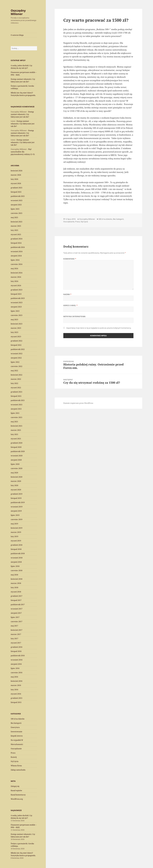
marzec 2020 (16, 481)
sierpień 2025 (16, 205)
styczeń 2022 (16, 388)
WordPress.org (17, 799)
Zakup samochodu (18, 770)
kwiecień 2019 (17, 528)
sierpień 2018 (16, 562)
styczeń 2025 (16, 234)
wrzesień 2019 (17, 507)
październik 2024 (18, 247)
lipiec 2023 (15, 311)
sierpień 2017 (16, 613)
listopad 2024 (16, 243)
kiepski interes (17, 736)
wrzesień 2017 (17, 609)
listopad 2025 (16, 192)
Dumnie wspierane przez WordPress (78, 403)
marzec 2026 (16, 175)
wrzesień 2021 (17, 405)
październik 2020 (18, 451)
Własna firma (16, 766)
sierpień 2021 (16, 409)
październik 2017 (18, 605)
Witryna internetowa (74, 316)
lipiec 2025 (15, 209)
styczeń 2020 (16, 490)
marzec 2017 (16, 634)
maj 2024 (14, 268)
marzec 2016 (16, 685)
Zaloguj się (15, 786)
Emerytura (15, 727)
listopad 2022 (16, 345)
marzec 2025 (16, 226)
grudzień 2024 (17, 239)
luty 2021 (14, 434)
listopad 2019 (16, 498)
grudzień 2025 (17, 188)
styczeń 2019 (16, 541)
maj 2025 (14, 217)
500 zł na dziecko (18, 719)
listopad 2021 (16, 396)
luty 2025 (14, 230)
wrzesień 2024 (17, 251)
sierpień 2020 (16, 460)
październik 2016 (18, 656)
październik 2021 (18, 400)
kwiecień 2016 (17, 681)
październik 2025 (18, 196)
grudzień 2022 (17, 341)
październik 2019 (18, 502)
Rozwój (14, 757)
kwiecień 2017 (17, 630)
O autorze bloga (17, 35)
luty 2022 (14, 383)
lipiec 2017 (15, 617)
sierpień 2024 (16, 256)
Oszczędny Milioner (18, 12)
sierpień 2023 (16, 307)
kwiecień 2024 (17, 273)
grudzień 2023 (17, 290)
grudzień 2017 (17, 596)
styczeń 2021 (16, 439)
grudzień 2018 (17, 545)
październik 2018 (18, 553)
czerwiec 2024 (17, 264)
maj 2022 (14, 371)
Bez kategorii (16, 723)
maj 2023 (14, 320)
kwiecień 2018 (17, 579)
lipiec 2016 (15, 668)
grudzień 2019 (17, 494)
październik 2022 (18, 349)
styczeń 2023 (16, 337)
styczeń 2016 (16, 694)
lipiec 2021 (15, 413)
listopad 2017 (16, 600)
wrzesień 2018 (17, 558)
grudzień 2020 (17, 443)
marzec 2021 (16, 430)
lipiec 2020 (15, 464)
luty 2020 (14, 485)
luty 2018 (14, 587)
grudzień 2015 (17, 698)
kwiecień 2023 (17, 324)
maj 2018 (14, 575)
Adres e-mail (70, 305)
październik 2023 (18, 298)
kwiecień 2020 (17, 477)
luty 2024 (14, 281)
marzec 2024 (16, 277)
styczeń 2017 (16, 643)
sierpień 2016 (16, 664)
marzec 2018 (16, 583)
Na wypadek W (17, 740)
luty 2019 (14, 536)
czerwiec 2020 (17, 468)
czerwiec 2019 (17, 519)
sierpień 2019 (16, 511)
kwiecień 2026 (17, 171)
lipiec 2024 (15, 260)
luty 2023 (14, 332)
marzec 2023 (16, 328)
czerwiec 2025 (17, 213)
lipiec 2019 (15, 515)
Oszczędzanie (16, 749)
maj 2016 (14, 677)
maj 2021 (14, 422)
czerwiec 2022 (17, 366)
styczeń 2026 (16, 183)
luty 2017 (14, 639)
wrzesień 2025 (17, 200)
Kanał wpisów (16, 790)
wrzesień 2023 (17, 303)
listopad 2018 (16, 549)
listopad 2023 (16, 294)
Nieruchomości (17, 744)
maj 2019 (14, 524)
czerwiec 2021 (17, 417)
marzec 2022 (16, 379)
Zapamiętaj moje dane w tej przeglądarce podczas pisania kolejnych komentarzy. (99, 328)
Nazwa (67, 294)
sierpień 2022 (16, 358)
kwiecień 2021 (17, 426)
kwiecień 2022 (17, 375)
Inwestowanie (16, 732)
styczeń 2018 (16, 592)
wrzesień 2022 (17, 354)
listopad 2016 (16, 651)
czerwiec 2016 (17, 673)
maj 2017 (14, 626)
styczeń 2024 (16, 286)
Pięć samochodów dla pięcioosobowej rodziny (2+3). (23, 152)
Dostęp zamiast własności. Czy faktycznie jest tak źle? (22, 114)
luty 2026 (14, 179)
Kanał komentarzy (18, 795)
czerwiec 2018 (17, 570)
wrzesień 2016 (17, 660)
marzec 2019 (16, 532)
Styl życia (15, 761)
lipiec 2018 (15, 566)
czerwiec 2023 (17, 315)
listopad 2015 (16, 702)
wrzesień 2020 (17, 456)
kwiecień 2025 (17, 222)
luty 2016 (14, 690)
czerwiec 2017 (17, 622)
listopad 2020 (16, 447)
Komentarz (70, 259)
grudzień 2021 (17, 392)
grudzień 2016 (17, 647)
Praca (13, 753)
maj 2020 (14, 473)
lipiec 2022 (15, 362)
